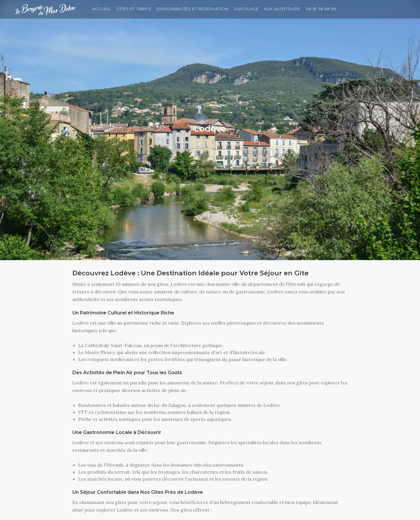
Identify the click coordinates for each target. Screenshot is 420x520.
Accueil (102, 9)
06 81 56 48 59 (324, 9)
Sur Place (248, 9)
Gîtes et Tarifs (134, 9)
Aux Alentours (284, 9)
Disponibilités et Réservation (194, 9)
